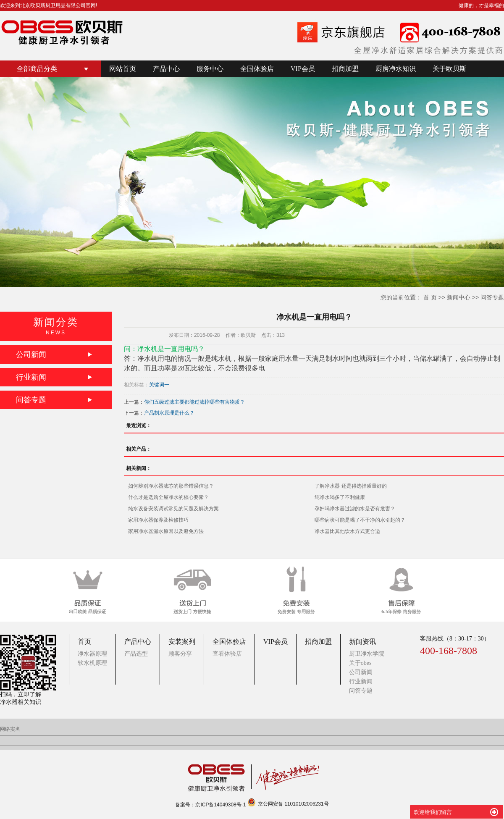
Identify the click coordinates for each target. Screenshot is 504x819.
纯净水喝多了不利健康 (340, 497)
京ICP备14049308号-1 (220, 805)
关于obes (360, 663)
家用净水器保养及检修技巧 (158, 520)
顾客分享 (180, 654)
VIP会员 (303, 69)
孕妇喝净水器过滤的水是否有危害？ (355, 509)
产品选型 (136, 654)
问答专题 (492, 297)
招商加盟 (345, 69)
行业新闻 (31, 377)
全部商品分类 (37, 69)
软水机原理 (92, 663)
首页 (84, 642)
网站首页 (123, 69)
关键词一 (159, 385)
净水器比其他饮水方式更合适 (347, 531)
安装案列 (182, 642)
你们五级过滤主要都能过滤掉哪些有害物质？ (194, 402)
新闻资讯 (362, 642)
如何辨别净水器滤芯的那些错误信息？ (171, 486)
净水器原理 (92, 654)
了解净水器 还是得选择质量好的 (350, 486)
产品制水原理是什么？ (169, 413)
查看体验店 (227, 654)
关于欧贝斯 (449, 69)
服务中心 (210, 69)
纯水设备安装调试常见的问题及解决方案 (173, 509)
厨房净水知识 (396, 69)
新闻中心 (459, 297)
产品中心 (166, 69)
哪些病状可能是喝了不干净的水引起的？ (360, 520)
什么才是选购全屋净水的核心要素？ (168, 497)
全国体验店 (257, 69)
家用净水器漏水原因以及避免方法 (166, 531)
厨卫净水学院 (367, 654)
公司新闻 (31, 354)
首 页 (430, 297)
